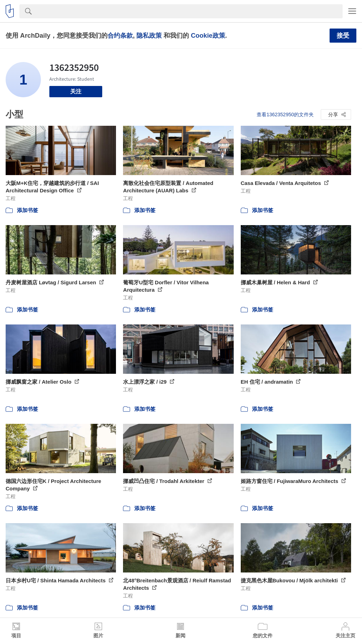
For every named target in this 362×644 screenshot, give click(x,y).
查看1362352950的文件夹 (285, 114)
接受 (343, 36)
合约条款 (120, 35)
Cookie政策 (208, 35)
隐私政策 (149, 35)
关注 (76, 91)
